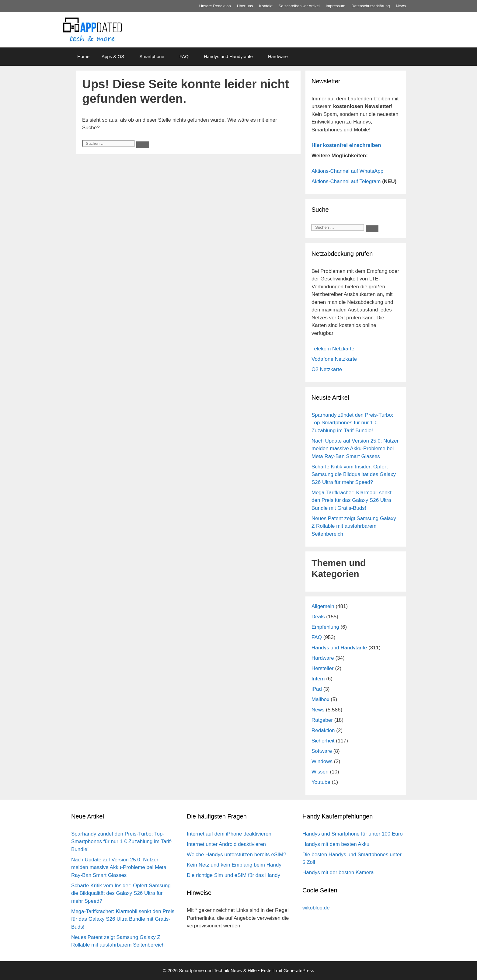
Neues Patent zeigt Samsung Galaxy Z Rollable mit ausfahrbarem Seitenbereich (354, 526)
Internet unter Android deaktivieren (226, 844)
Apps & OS (113, 56)
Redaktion (323, 730)
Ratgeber (322, 720)
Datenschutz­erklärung (371, 6)
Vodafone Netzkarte (334, 359)
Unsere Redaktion (215, 6)
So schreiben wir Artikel (299, 6)
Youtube (321, 782)
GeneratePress (299, 970)
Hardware (278, 56)
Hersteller (323, 668)
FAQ (184, 56)
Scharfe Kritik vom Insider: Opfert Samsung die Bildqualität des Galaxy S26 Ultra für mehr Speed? (354, 474)
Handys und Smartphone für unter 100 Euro (353, 834)
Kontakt (266, 6)
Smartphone (152, 56)
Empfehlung (325, 627)
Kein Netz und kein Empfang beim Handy (234, 865)
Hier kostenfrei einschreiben (346, 145)
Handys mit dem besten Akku (336, 844)
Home (83, 56)
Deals (318, 617)
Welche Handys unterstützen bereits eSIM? (237, 855)
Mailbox (320, 699)
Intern (318, 679)
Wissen (320, 772)
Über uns (245, 6)
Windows (322, 761)
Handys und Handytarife (228, 56)
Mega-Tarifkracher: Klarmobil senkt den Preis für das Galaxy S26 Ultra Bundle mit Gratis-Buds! (352, 500)
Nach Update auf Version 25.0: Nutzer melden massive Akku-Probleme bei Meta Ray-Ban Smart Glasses (355, 449)
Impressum (336, 6)
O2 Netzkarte (327, 369)
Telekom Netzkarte (333, 349)
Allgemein (323, 606)
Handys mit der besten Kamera (338, 872)
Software (322, 751)
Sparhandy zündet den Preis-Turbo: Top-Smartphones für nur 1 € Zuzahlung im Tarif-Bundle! (352, 423)
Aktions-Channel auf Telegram (346, 181)
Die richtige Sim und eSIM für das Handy (233, 875)
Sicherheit (323, 741)
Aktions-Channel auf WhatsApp (347, 171)
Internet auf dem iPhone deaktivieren (229, 834)
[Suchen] (143, 145)
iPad (317, 689)
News (401, 6)
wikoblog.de (316, 908)
